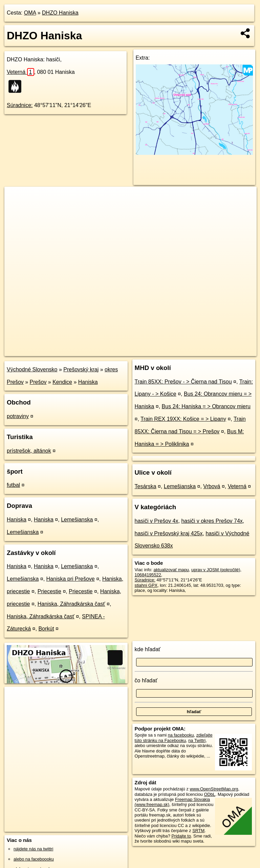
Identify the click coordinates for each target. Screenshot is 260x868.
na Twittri (197, 740)
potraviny (18, 416)
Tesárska (146, 486)
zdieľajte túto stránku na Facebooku (174, 738)
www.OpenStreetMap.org (214, 789)
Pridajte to (181, 836)
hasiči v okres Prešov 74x (212, 521)
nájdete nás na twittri (33, 849)
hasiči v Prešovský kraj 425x (169, 533)
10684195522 (148, 575)
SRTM (198, 831)
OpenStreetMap (138, 351)
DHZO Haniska (60, 13)
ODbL (209, 794)
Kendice (62, 382)
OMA (30, 13)
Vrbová (212, 486)
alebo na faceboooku (34, 859)
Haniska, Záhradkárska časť (71, 604)
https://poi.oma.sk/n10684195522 (225, 351)
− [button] (16, 209)
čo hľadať (146, 680)
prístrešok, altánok (29, 451)
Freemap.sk (173, 351)
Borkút (46, 629)
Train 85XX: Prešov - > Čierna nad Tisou (183, 382)
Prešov (38, 382)
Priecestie (49, 591)
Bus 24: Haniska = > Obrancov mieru (206, 406)
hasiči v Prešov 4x (157, 521)
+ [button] (16, 198)
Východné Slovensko (32, 369)
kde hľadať (148, 649)
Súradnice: (20, 105)
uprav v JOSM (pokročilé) (216, 570)
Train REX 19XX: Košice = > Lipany (183, 419)
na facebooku (181, 735)
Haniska (88, 382)
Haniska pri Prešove (71, 579)
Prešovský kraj (81, 369)
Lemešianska (77, 520)
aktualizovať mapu (171, 570)
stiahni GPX (146, 585)
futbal (13, 485)
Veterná (20, 72)
